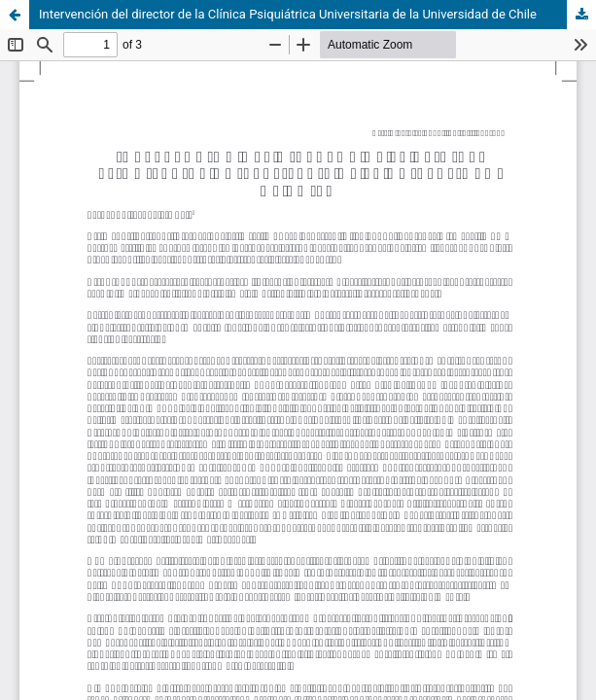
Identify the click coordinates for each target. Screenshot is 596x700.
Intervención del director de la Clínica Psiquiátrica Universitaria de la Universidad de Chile (288, 14)
